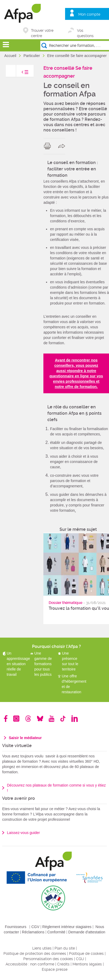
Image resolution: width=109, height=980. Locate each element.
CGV (35, 927)
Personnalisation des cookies (48, 959)
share (63, 146)
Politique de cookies (86, 953)
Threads (28, 719)
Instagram (16, 719)
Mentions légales (87, 964)
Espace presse (55, 969)
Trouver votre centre (42, 31)
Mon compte (89, 14)
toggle (20, 74)
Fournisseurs (16, 927)
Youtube (51, 719)
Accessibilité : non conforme (30, 964)
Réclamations (33, 932)
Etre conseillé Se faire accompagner (77, 56)
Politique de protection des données (35, 953)
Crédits (63, 964)
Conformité (56, 932)
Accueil (11, 56)
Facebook (6, 719)
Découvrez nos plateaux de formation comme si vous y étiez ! (56, 788)
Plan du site (65, 948)
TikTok (63, 719)
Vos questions (85, 31)
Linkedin (75, 719)
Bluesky (40, 719)
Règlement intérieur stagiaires (67, 927)
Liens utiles (42, 948)
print (49, 146)
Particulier (32, 56)
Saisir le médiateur (25, 738)
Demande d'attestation (87, 932)
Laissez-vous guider (23, 833)
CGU (80, 959)
